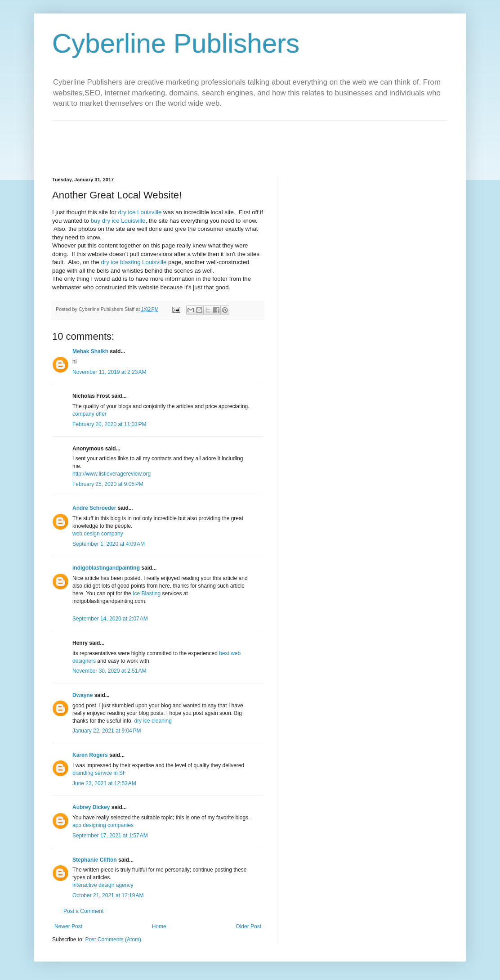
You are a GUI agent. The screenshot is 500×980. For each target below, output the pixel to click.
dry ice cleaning (153, 721)
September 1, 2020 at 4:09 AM (109, 544)
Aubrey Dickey (91, 807)
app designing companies (103, 825)
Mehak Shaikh (90, 351)
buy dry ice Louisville (118, 221)
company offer (89, 414)
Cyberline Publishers (176, 43)
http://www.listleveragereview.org (112, 474)
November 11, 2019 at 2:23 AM (109, 372)
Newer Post (68, 926)
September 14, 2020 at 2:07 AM (110, 619)
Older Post (248, 926)
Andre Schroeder (94, 508)
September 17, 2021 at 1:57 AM (110, 836)
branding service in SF (99, 773)
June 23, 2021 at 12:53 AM (104, 783)
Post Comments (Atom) (113, 940)
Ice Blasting (147, 593)
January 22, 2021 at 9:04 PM (107, 731)
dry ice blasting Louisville (134, 262)
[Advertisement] (216, 141)
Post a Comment (83, 911)
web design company (98, 534)
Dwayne (83, 695)
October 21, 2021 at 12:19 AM (108, 895)
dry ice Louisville (140, 212)
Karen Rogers (90, 755)
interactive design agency (103, 885)
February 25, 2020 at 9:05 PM (108, 484)
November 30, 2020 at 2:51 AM (109, 671)
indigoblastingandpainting (106, 568)
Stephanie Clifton (95, 860)
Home (159, 926)
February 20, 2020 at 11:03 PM (109, 424)
